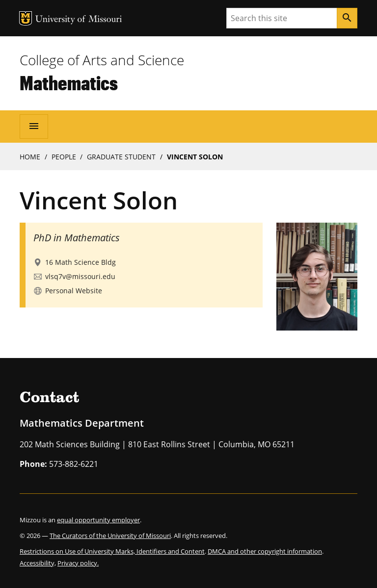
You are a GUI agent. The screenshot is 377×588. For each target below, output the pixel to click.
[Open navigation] (34, 127)
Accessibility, (38, 563)
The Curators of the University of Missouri (110, 536)
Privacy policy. (78, 563)
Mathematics (69, 83)
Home (30, 157)
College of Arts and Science (102, 60)
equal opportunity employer (98, 520)
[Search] (347, 18)
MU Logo (26, 18)
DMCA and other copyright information (265, 551)
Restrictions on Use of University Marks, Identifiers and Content (112, 551)
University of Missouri (79, 20)
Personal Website (74, 291)
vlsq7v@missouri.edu (80, 276)
